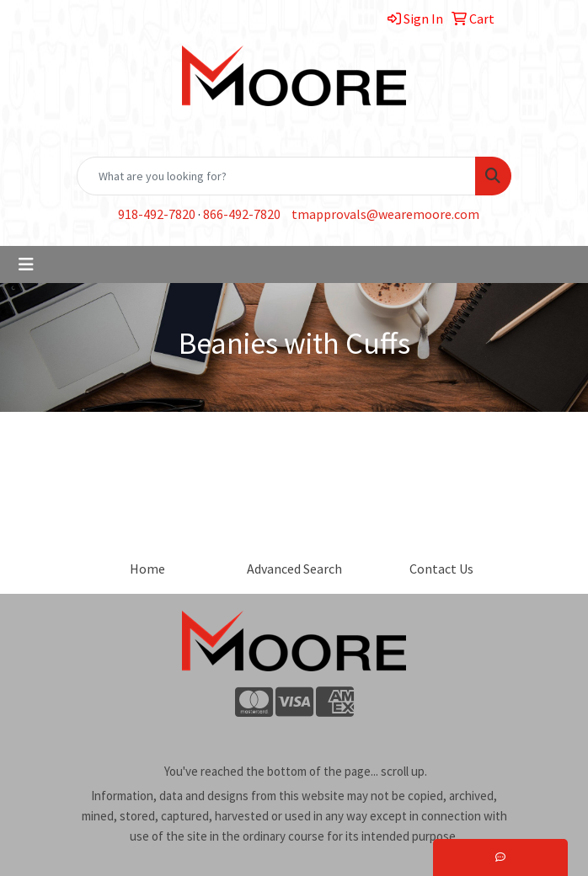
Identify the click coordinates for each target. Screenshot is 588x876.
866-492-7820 (242, 214)
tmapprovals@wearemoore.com (385, 214)
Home (147, 569)
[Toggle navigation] (26, 264)
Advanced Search (294, 569)
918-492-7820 (157, 214)
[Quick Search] (276, 176)
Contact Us (441, 569)
